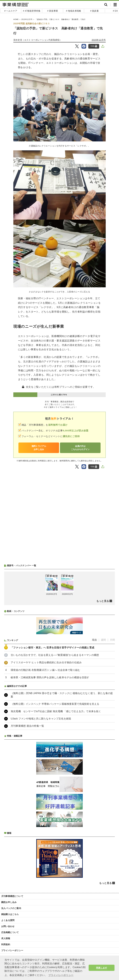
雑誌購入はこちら (10, 914)
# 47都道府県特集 (32, 11)
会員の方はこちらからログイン (80, 448)
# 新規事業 (53, 11)
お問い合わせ (8, 926)
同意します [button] (102, 968)
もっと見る (103, 601)
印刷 (94, 46)
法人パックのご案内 (11, 908)
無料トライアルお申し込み (39, 448)
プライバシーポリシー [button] (61, 975)
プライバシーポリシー (12, 950)
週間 (103, 640)
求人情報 (6, 938)
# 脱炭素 (94, 11)
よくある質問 (8, 920)
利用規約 (6, 944)
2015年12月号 (99, 40)
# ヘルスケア (11, 11)
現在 (95, 640)
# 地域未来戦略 (74, 11)
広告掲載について (10, 932)
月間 (112, 640)
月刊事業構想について (12, 896)
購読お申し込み (9, 902)
